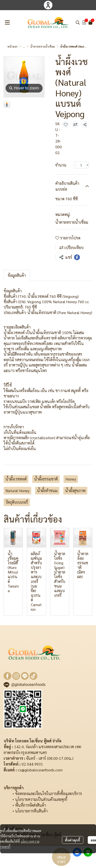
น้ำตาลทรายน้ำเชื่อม (43, 46)
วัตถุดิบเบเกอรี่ (17, 502)
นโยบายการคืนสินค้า (31, 811)
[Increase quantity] (88, 165)
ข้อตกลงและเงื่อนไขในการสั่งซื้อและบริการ (49, 793)
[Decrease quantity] (75, 165)
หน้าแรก (13, 46)
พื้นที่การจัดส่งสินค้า (31, 805)
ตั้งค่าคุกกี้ (73, 840)
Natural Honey (17, 491)
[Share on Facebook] (77, 257)
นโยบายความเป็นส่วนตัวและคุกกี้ (41, 799)
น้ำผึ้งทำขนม (47, 491)
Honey (71, 479)
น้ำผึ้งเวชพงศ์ (16, 479)
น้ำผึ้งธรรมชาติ (46, 479)
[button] (78, 22)
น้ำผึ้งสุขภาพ (75, 491)
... (24, 46)
